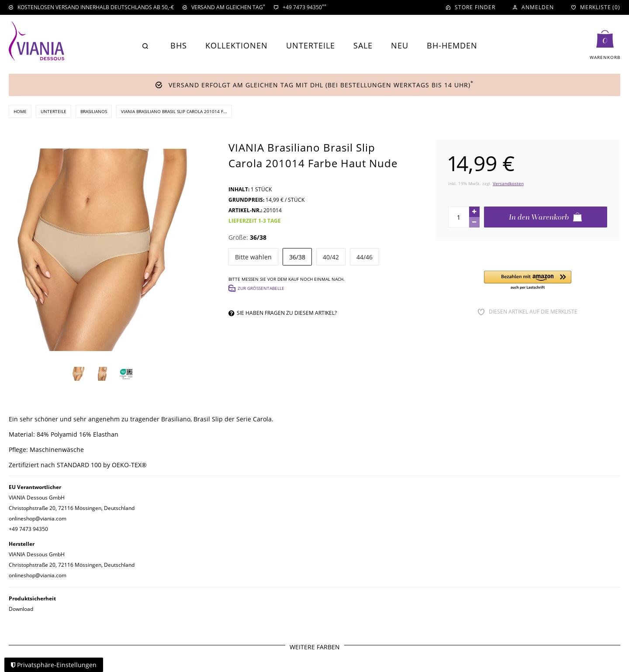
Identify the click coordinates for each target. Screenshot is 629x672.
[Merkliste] (596, 7)
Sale (363, 45)
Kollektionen (237, 45)
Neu (400, 45)
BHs (179, 45)
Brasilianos (94, 111)
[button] (528, 281)
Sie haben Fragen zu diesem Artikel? (283, 313)
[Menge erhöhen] (474, 212)
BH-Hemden (452, 45)
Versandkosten (508, 183)
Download (21, 609)
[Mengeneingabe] (459, 217)
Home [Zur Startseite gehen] (20, 111)
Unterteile (311, 45)
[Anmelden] (533, 7)
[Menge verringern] (474, 222)
